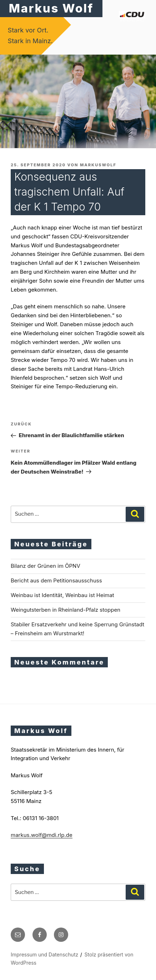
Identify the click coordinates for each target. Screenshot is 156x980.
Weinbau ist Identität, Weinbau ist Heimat (62, 595)
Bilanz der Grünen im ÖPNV (46, 566)
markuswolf (98, 165)
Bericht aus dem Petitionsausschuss (56, 580)
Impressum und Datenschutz (44, 954)
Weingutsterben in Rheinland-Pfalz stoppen (66, 610)
